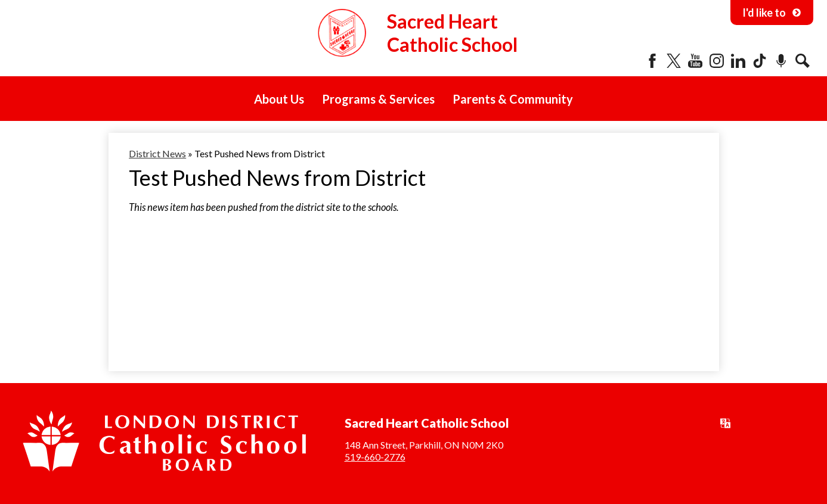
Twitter (674, 61)
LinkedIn (738, 61)
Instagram (717, 61)
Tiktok (760, 61)
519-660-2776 (375, 457)
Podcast (781, 61)
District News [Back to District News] (157, 153)
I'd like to (772, 13)
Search (803, 61)
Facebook (652, 61)
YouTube (695, 61)
